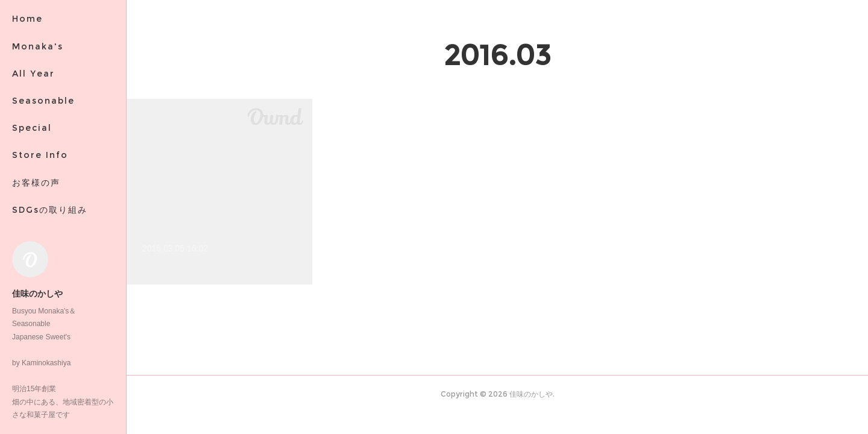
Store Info (40, 155)
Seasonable (43, 101)
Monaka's (38, 46)
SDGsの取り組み (50, 210)
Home (27, 19)
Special (32, 128)
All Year (33, 74)
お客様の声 (36, 183)
